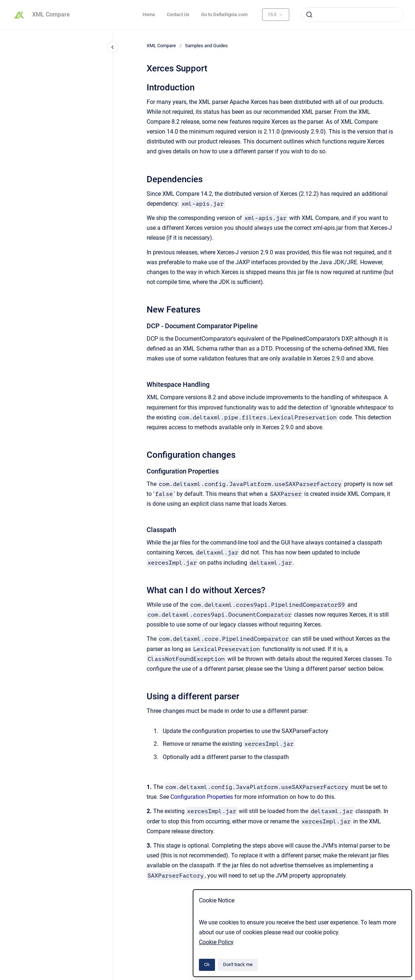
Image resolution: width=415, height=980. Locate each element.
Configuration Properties (202, 797)
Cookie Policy (216, 942)
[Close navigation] (113, 47)
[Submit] (309, 15)
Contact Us (178, 14)
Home (149, 14)
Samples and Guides (206, 46)
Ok (207, 964)
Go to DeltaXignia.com (224, 14)
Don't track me (238, 964)
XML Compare (51, 14)
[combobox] (352, 15)
